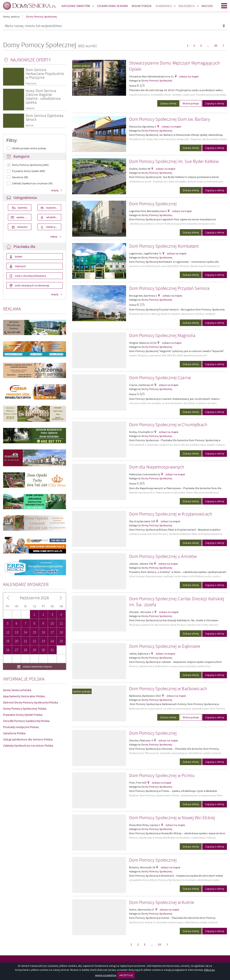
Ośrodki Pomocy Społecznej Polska (26, 666)
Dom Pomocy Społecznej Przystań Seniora (169, 288)
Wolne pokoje (191, 103)
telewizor (22, 227)
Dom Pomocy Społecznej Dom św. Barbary (170, 119)
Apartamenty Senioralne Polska (24, 641)
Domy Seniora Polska (17, 635)
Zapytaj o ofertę (215, 103)
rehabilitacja (53, 217)
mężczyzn (20, 266)
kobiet (18, 257)
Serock (30, 125)
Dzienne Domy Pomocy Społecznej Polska (31, 647)
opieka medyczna (24, 217)
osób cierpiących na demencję (32, 285)
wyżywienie (52, 208)
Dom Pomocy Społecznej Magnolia (162, 335)
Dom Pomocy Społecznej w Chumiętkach (168, 425)
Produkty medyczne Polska (21, 672)
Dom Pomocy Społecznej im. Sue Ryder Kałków (174, 161)
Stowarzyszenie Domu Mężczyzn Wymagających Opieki (175, 66)
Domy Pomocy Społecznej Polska (25, 653)
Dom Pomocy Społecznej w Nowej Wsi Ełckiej (172, 818)
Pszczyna (31, 83)
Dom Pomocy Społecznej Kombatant (164, 246)
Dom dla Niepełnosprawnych (157, 467)
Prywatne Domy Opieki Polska (23, 660)
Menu (224, 6)
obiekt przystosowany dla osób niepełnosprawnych (53, 227)
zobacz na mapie (189, 76)
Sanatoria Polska (14, 678)
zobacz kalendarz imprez (37, 611)
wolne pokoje (82, 66)
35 (216, 45)
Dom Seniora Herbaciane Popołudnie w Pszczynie (45, 73)
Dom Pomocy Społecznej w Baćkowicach (168, 689)
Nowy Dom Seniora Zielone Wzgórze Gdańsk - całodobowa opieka (43, 96)
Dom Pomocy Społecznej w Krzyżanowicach (171, 514)
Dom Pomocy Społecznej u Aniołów (163, 556)
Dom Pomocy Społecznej (153, 204)
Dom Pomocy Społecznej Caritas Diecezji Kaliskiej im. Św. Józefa (177, 602)
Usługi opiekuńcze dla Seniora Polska (28, 684)
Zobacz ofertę (168, 103)
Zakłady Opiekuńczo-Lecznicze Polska (28, 690)
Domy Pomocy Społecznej (157, 80)
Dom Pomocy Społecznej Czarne (160, 378)
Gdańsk (30, 108)
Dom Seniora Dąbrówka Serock (44, 117)
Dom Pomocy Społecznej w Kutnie (162, 902)
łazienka (22, 208)
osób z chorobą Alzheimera (30, 276)
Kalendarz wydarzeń (26, 529)
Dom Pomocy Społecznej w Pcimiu (162, 775)
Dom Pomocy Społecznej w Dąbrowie (165, 646)
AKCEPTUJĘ (126, 975)
